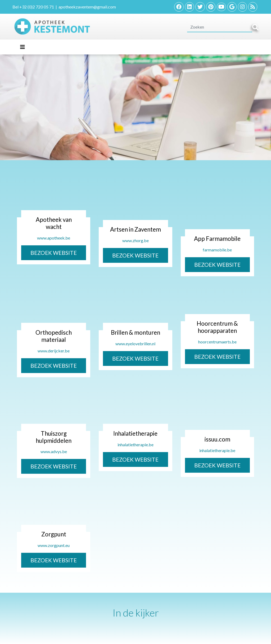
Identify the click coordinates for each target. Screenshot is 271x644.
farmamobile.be (217, 250)
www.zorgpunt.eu (54, 545)
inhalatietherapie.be (135, 445)
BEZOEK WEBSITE (54, 253)
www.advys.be (54, 451)
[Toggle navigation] (22, 47)
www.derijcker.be (54, 351)
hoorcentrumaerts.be (217, 342)
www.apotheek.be (54, 238)
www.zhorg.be (135, 240)
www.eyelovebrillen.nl (135, 344)
